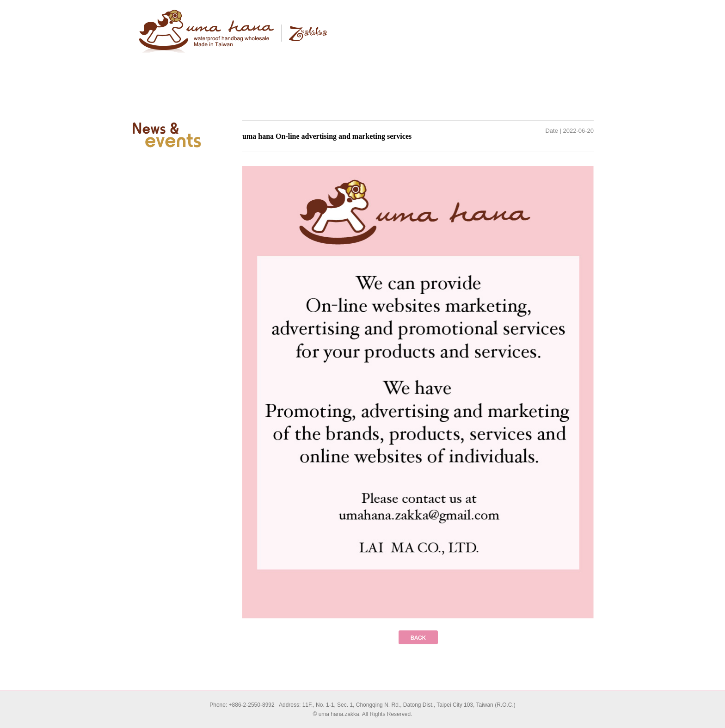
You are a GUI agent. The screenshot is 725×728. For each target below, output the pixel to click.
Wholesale (397, 62)
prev (418, 637)
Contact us (536, 62)
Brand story (258, 62)
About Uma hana (189, 62)
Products (328, 62)
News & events (467, 62)
